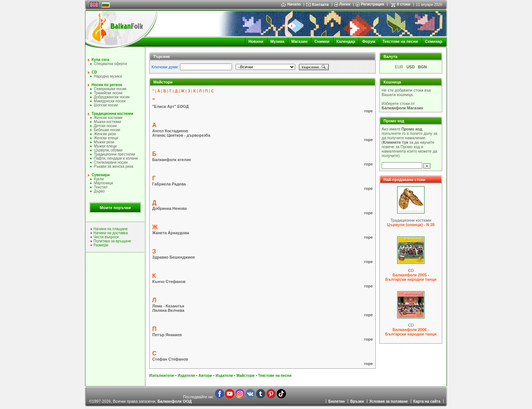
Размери (101, 245)
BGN (423, 67)
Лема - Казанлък (168, 306)
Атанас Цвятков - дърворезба (181, 135)
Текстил (101, 187)
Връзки (357, 401)
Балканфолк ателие (172, 160)
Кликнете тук (396, 142)
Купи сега (100, 60)
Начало (291, 4)
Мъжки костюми (108, 122)
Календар (346, 41)
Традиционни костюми (112, 114)
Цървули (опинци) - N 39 (411, 225)
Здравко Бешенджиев (173, 257)
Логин (345, 4)
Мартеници (103, 183)
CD (94, 72)
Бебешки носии (107, 130)
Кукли (99, 179)
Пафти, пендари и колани (116, 158)
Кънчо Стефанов (169, 282)
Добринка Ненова (169, 208)
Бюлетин (337, 401)
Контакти (320, 5)
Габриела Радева (169, 184)
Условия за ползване (389, 401)
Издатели (186, 376)
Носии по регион (107, 85)
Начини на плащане (111, 229)
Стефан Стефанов (170, 359)
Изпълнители (162, 376)
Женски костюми (108, 118)
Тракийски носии (108, 93)
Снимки (322, 41)
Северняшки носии (110, 89)
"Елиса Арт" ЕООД (170, 106)
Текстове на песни (400, 41)
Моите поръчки (115, 208)
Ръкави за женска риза (114, 166)
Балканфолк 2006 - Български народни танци (411, 332)
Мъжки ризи (104, 142)
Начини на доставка (111, 233)
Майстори (245, 376)
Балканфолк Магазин (402, 108)
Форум (369, 41)
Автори (205, 376)
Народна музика (108, 76)
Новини (256, 41)
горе (369, 111)
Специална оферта (110, 64)
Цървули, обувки (108, 150)
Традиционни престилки (115, 154)
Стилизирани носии (111, 162)
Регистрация (373, 4)
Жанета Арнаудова (171, 233)
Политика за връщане (112, 241)
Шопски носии (106, 105)
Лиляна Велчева (168, 310)
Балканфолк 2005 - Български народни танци (411, 277)
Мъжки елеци (105, 146)
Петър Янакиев (167, 335)
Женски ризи (105, 134)
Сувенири (101, 175)
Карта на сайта (427, 401)
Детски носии (105, 126)
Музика (277, 41)
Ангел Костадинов (170, 131)
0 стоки (404, 4)
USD (411, 67)
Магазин (299, 41)
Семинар (434, 41)
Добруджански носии (112, 97)
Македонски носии (110, 101)
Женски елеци (106, 138)
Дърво (99, 191)
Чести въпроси (106, 237)
